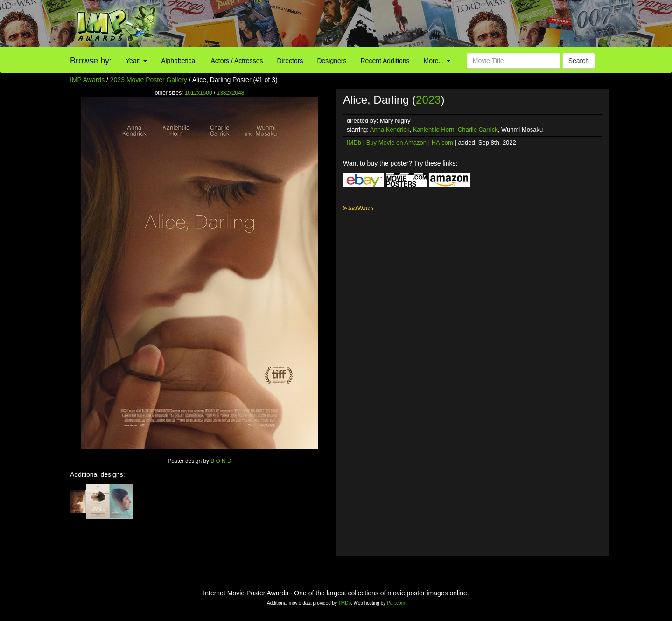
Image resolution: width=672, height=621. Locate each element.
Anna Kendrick (390, 129)
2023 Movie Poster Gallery (149, 80)
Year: (136, 61)
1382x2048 (231, 93)
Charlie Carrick (478, 129)
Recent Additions (385, 61)
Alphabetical (179, 61)
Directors (290, 61)
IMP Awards (87, 80)
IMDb (354, 143)
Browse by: (91, 61)
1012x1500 (199, 93)
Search (579, 61)
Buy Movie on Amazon (396, 143)
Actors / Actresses (237, 61)
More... (437, 61)
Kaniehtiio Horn (434, 129)
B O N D (221, 461)
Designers (332, 61)
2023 (428, 100)
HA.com (442, 143)
